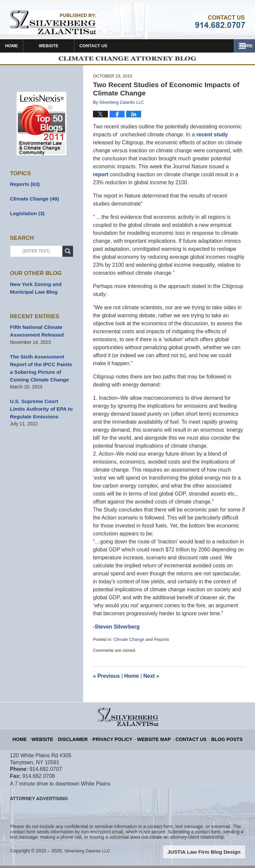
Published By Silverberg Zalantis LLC (220, 22)
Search (68, 252)
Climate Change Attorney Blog (53, 22)
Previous (106, 679)
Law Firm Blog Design (213, 854)
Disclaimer (81, 738)
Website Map (153, 738)
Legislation (26, 215)
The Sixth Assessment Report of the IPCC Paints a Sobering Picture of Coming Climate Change (41, 365)
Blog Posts (220, 738)
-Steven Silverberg (116, 630)
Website (70, 46)
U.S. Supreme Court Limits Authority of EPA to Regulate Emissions (39, 403)
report (101, 177)
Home (22, 46)
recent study (212, 138)
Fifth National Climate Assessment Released (35, 330)
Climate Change (129, 642)
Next (151, 679)
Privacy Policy (116, 738)
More (241, 46)
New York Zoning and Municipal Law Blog (34, 288)
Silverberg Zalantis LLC (89, 854)
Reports (162, 642)
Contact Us (125, 46)
